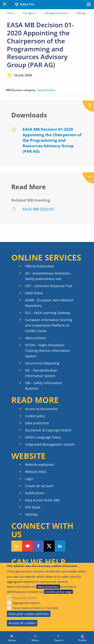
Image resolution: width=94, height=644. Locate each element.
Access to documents (41, 409)
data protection (48, 587)
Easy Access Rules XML (43, 500)
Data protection (37, 423)
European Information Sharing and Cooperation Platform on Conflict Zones (49, 325)
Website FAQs (36, 472)
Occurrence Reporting (42, 363)
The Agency (29, 13)
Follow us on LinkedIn (60, 546)
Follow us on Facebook (38, 546)
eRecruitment (36, 338)
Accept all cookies (22, 623)
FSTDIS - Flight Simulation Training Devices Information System (47, 351)
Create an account (39, 486)
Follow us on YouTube (28, 546)
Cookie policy (35, 416)
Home (10, 13)
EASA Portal (34, 293)
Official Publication (40, 266)
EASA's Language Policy (43, 437)
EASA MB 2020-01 (39, 209)
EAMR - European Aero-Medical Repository (49, 303)
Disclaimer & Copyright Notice (48, 430)
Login (29, 479)
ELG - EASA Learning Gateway (48, 313)
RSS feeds (33, 507)
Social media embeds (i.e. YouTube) (35, 608)
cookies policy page (58, 592)
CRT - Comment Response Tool (49, 286)
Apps (89, 5)
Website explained (39, 465)
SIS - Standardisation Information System (41, 373)
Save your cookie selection (29, 614)
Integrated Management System (50, 444)
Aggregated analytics (26, 603)
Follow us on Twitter (49, 546)
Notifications (35, 493)
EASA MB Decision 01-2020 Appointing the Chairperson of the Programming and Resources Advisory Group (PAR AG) (52, 140)
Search (59, 640)
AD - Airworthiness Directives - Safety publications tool (49, 276)
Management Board (56, 13)
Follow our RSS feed (17, 546)
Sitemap (31, 514)
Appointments (46, 90)
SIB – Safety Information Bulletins (44, 386)
